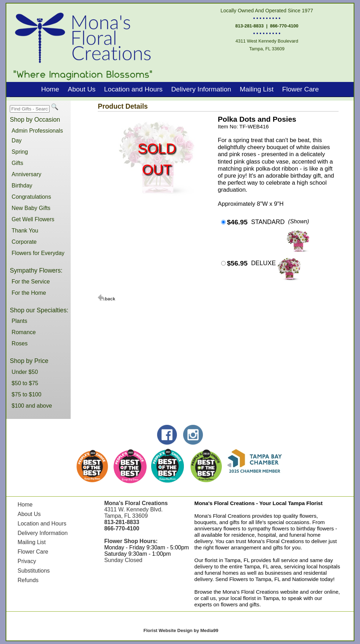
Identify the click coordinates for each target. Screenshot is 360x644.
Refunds (28, 580)
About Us (82, 89)
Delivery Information (201, 89)
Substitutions (34, 571)
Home (50, 89)
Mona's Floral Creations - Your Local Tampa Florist (259, 503)
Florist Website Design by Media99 (181, 630)
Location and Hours (133, 89)
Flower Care (300, 89)
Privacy (27, 561)
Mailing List (257, 89)
